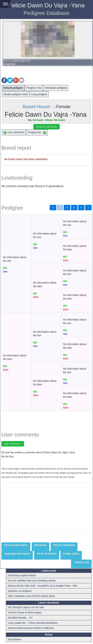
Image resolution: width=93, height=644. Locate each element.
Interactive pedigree (56, 88)
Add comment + (13, 444)
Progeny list (37, 132)
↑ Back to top (81, 562)
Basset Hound (36, 107)
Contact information (16, 545)
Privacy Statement (64, 545)
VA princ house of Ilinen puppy (25, 612)
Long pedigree (39, 94)
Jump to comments (46, 127)
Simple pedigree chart (16, 94)
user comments (14, 132)
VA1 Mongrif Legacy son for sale (26, 607)
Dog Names (14, 639)
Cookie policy (71, 554)
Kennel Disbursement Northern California (31, 628)
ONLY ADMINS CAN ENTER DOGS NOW (31, 596)
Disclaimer (41, 545)
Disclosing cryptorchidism (22, 575)
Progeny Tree (34, 88)
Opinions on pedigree (20, 591)
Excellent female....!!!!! (20, 618)
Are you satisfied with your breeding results (32, 581)
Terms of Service (47, 554)
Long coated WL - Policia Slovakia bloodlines (33, 623)
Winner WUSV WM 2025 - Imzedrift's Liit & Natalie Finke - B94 (43, 586)
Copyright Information (17, 554)
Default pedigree (13, 88)
